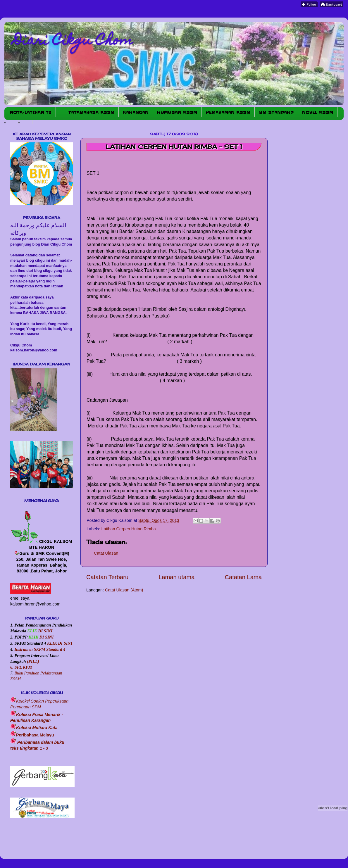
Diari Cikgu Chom (73, 42)
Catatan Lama (243, 577)
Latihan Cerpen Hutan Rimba (128, 529)
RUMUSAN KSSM (177, 112)
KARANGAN (136, 112)
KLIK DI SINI (60, 643)
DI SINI (45, 631)
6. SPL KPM (21, 667)
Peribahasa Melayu (35, 735)
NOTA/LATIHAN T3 (31, 112)
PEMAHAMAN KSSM (228, 112)
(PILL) (33, 661)
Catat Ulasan (106, 553)
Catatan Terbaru (107, 577)
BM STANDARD (276, 112)
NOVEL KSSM (318, 112)
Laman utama (176, 577)
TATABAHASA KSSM (91, 112)
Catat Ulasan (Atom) (124, 590)
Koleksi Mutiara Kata (37, 728)
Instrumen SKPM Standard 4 (40, 649)
